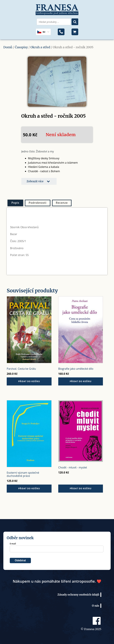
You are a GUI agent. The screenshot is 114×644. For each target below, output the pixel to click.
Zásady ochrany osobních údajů (78, 595)
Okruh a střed (40, 47)
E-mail (13, 544)
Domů (8, 47)
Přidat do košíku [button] (29, 381)
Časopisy (21, 47)
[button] (39, 181)
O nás (96, 606)
